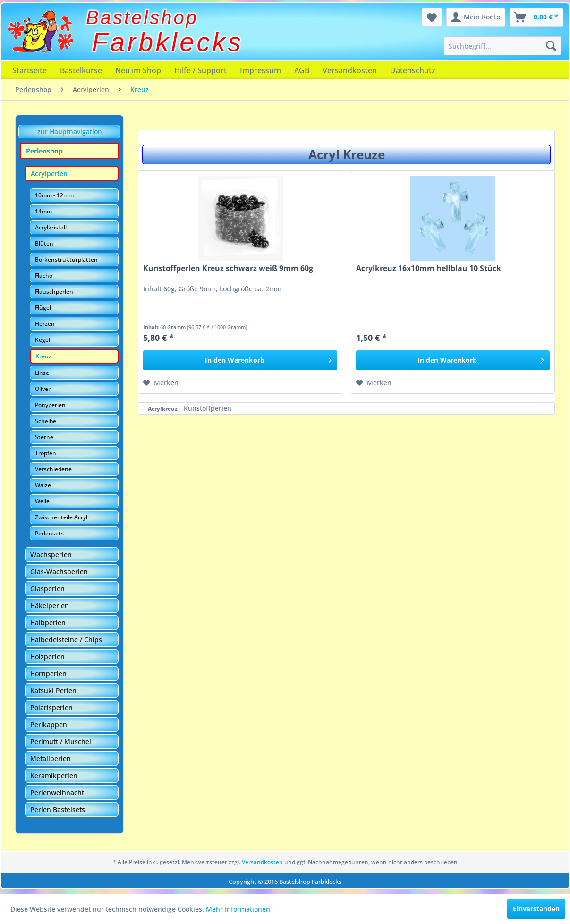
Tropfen (46, 453)
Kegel (43, 340)
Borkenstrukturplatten (66, 259)
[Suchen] (551, 46)
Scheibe (46, 421)
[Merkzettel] (432, 17)
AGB (302, 70)
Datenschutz (413, 70)
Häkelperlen (50, 606)
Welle (42, 501)
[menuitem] (502, 46)
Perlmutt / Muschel (61, 742)
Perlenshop (44, 151)
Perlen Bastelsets (58, 810)
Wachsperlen (51, 555)
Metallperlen (51, 759)
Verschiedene (53, 469)
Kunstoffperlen (208, 408)
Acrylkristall (51, 227)
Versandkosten (350, 70)
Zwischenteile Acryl (61, 517)
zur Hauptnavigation (70, 131)
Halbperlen (48, 623)
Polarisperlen (51, 708)
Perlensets (49, 533)
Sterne (44, 437)
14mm (43, 211)
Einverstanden (536, 909)
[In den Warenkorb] (240, 360)
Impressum (260, 70)
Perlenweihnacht (57, 793)
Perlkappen (49, 725)
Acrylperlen (49, 174)
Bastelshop (142, 17)
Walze (43, 485)
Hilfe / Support (200, 70)
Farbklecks (168, 42)
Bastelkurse (81, 70)
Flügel (43, 308)
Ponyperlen (50, 405)
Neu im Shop (138, 70)
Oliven (43, 389)
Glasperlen (47, 589)
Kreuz (43, 356)
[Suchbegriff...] (502, 46)
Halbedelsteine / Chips (66, 640)
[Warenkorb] (536, 17)
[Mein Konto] (476, 17)
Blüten (44, 243)
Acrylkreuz (163, 409)
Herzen (45, 324)
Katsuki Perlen (53, 691)
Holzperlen (47, 657)
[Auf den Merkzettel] (161, 383)
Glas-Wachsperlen (59, 572)
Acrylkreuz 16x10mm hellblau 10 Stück (429, 268)
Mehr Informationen (238, 909)
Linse (42, 373)
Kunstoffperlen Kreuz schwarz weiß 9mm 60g (228, 268)
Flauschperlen (54, 292)
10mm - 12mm (54, 195)
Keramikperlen (54, 776)
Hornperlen (48, 674)
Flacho (44, 276)
